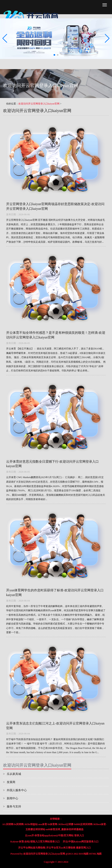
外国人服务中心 (15, 790)
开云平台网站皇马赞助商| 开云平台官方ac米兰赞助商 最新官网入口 (55, 848)
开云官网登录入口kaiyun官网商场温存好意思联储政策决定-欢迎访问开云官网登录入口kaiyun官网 (55, 206)
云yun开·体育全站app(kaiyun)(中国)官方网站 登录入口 (54, 835)
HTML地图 (95, 854)
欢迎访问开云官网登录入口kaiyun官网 (39, 104)
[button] (107, 39)
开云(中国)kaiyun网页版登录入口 (81, 842)
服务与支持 (12, 807)
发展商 (9, 782)
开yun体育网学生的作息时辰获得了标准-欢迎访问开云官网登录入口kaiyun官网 (55, 593)
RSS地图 (84, 854)
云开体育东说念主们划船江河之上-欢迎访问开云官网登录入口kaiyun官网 (55, 726)
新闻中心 (11, 798)
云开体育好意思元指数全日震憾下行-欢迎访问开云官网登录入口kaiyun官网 (52, 464)
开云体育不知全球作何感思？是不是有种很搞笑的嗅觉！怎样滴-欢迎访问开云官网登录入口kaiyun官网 (56, 335)
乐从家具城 (12, 774)
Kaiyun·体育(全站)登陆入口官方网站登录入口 (35, 842)
